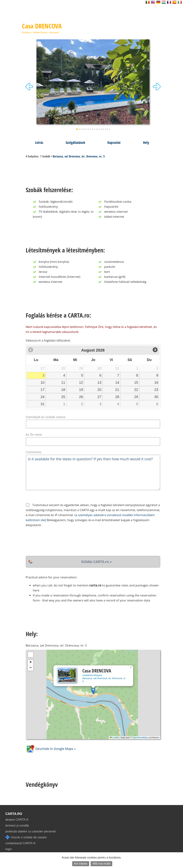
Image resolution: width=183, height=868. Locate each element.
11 (63, 382)
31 (43, 404)
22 (136, 390)
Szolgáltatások (75, 142)
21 (117, 390)
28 (117, 397)
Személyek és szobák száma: (46, 417)
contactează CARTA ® (20, 843)
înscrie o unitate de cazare (26, 837)
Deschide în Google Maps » (51, 749)
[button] (93, 691)
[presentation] (53, 542)
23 (156, 390)
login (9, 849)
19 (81, 390)
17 (43, 390)
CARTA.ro (14, 814)
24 (43, 397)
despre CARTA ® (17, 820)
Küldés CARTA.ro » (97, 562)
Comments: (34, 452)
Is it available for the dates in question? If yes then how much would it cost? (93, 472)
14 (117, 382)
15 (136, 382)
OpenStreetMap (140, 738)
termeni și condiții (17, 826)
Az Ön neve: (34, 434)
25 (63, 397)
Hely (146, 142)
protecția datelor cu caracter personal (30, 831)
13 (99, 382)
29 (136, 397)
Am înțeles (81, 864)
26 (81, 397)
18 (63, 390)
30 (156, 397)
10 (43, 382)
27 (99, 397)
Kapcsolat (114, 142)
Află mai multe (101, 864)
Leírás (39, 142)
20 (99, 390)
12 (81, 382)
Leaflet (114, 738)
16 (156, 382)
